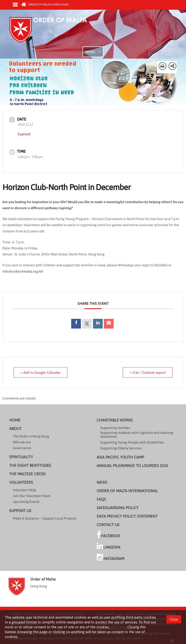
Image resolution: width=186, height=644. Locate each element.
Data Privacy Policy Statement (127, 516)
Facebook (108, 535)
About (15, 429)
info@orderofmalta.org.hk (22, 271)
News (102, 482)
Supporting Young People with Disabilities (132, 442)
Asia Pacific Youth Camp (120, 457)
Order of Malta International (127, 491)
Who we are (22, 442)
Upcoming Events (26, 502)
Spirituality (21, 457)
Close (174, 619)
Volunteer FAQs (25, 490)
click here (118, 627)
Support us (20, 511)
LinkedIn (108, 546)
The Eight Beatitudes (30, 465)
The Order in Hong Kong (31, 436)
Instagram (110, 557)
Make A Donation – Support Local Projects (45, 518)
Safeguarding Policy (118, 508)
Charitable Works (115, 420)
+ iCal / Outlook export (147, 372)
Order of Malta (54, 31)
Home (15, 420)
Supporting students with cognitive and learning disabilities (137, 435)
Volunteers (21, 482)
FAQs (101, 499)
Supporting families (115, 428)
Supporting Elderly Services (121, 448)
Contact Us (108, 525)
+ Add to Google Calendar (41, 372)
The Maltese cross (27, 474)
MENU (93, 52)
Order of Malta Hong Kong (45, 5)
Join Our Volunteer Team (32, 496)
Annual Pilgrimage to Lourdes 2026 (132, 466)
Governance (22, 448)
